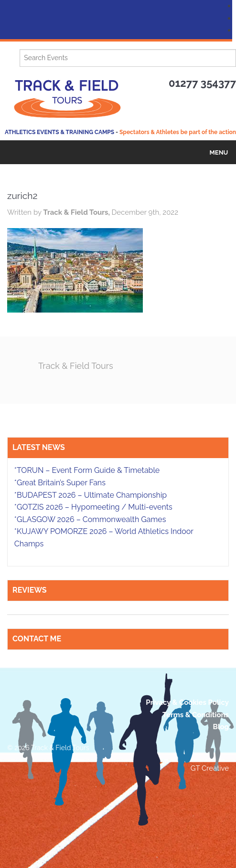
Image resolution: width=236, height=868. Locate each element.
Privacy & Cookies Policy (187, 702)
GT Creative (210, 768)
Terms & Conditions (196, 715)
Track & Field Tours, (77, 212)
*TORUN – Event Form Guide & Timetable (87, 470)
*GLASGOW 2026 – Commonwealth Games (90, 519)
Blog (221, 727)
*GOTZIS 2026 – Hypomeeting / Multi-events (93, 507)
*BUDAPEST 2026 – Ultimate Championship (91, 495)
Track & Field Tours (76, 366)
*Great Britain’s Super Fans (60, 483)
